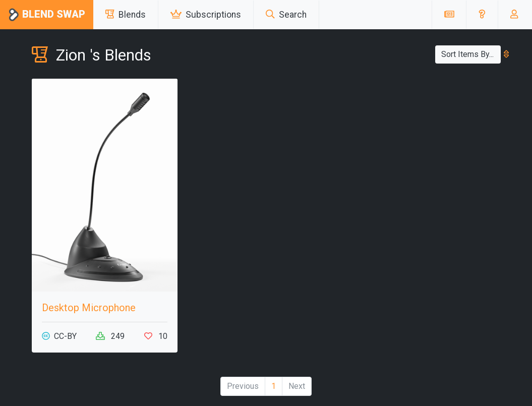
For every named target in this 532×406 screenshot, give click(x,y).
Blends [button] (126, 15)
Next (297, 386)
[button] (482, 15)
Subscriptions (206, 15)
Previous (243, 386)
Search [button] (286, 15)
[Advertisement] (427, 142)
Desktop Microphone (89, 308)
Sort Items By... (471, 54)
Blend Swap (47, 15)
